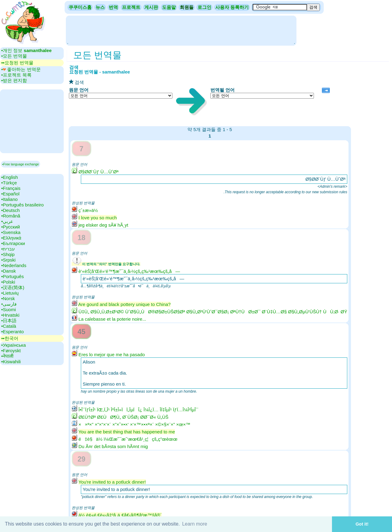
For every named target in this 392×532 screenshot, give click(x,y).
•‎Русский (11, 227)
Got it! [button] (362, 524)
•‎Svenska (11, 232)
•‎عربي (7, 221)
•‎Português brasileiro (23, 205)
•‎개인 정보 (26, 50)
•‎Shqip (8, 254)
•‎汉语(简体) (13, 287)
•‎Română (11, 216)
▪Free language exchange (21, 164)
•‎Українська (13, 345)
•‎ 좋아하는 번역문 (21, 69)
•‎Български (13, 243)
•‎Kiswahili (11, 362)
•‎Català (9, 326)
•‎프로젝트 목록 (16, 75)
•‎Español (10, 194)
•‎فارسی (9, 304)
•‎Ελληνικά (11, 238)
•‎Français (11, 188)
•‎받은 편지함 (14, 80)
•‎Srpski (8, 260)
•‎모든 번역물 (14, 56)
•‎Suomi (9, 309)
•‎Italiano (9, 199)
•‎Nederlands (14, 265)
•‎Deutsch (10, 210)
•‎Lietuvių (10, 293)
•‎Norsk (8, 298)
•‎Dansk (9, 271)
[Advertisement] (181, 30)
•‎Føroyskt (11, 351)
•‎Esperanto (13, 332)
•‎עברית (8, 249)
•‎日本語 (9, 321)
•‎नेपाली (7, 356)
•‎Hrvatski (10, 315)
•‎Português (13, 276)
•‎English (9, 177)
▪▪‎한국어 (10, 338)
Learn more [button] (195, 524)
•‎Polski (8, 282)
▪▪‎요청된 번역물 (17, 63)
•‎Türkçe (9, 183)
